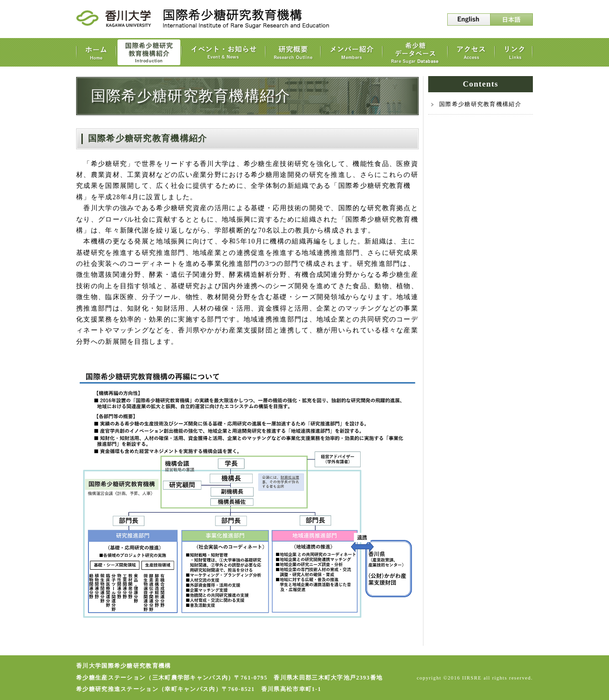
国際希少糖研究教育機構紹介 (480, 104)
